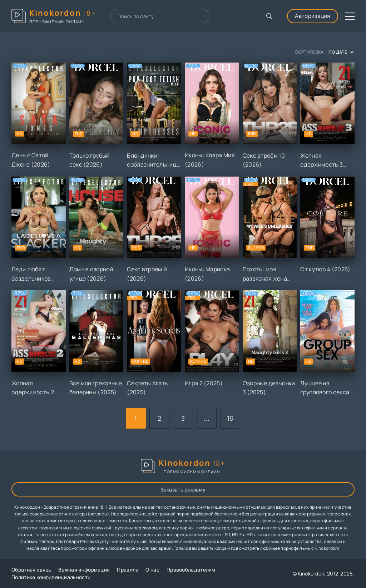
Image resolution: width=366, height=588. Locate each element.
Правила (128, 570)
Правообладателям (191, 570)
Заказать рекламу (183, 490)
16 (230, 418)
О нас (152, 570)
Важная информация (84, 570)
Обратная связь (31, 570)
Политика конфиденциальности (51, 577)
